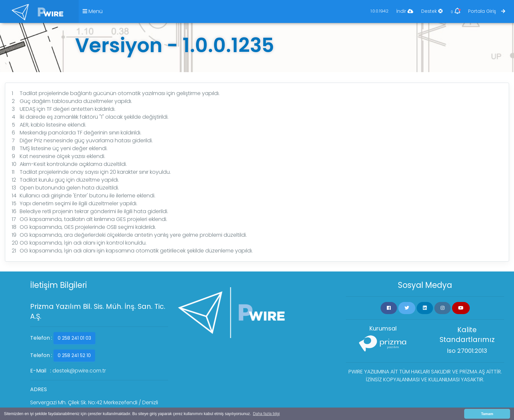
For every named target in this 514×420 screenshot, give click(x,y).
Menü (93, 11)
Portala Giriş (487, 11)
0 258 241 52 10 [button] (74, 355)
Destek (432, 11)
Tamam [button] (487, 414)
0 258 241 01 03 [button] (74, 338)
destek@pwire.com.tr (79, 371)
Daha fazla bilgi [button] (266, 414)
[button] (389, 308)
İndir (405, 11)
